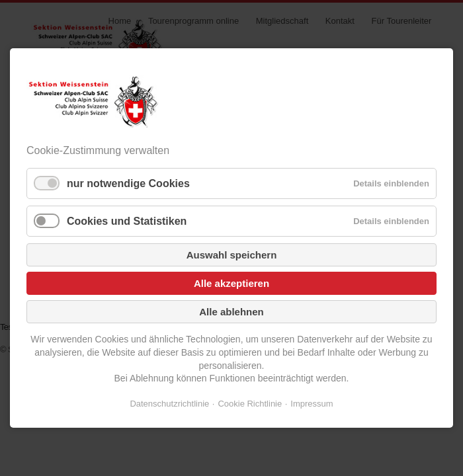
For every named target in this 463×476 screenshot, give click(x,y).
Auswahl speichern (232, 255)
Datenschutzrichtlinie (169, 404)
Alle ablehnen (232, 312)
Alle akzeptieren (232, 283)
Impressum (312, 404)
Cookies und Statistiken (127, 221)
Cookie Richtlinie (250, 404)
